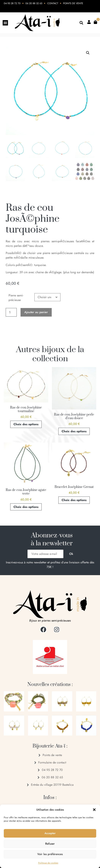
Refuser (50, 844)
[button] (94, 810)
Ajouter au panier (36, 312)
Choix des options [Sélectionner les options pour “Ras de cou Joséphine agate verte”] (26, 507)
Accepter (50, 833)
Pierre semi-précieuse (16, 298)
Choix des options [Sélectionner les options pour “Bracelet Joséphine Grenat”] (74, 500)
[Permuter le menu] (5, 23)
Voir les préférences (50, 854)
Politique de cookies (48, 863)
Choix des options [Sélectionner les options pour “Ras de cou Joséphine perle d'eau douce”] (74, 431)
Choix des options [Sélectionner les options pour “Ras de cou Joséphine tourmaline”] (26, 424)
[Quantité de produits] (11, 312)
